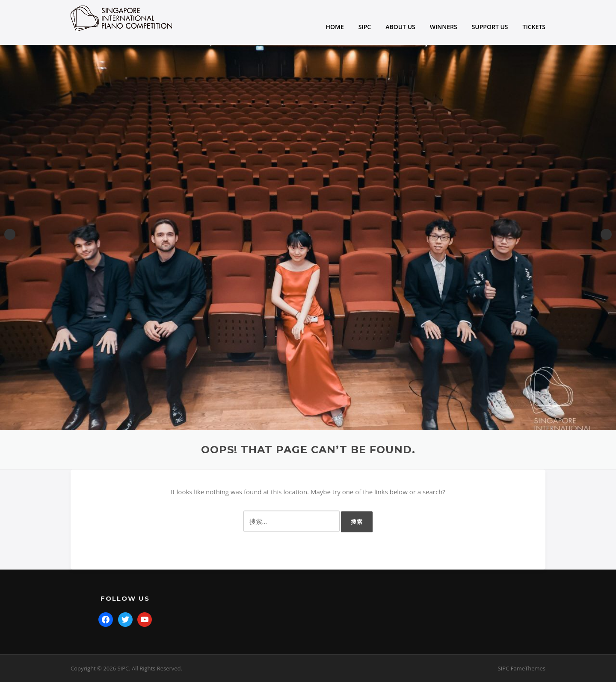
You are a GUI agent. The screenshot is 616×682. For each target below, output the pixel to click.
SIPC (365, 27)
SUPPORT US (490, 27)
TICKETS (534, 27)
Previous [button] (10, 234)
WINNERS (444, 27)
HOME (335, 27)
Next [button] (606, 234)
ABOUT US (400, 27)
